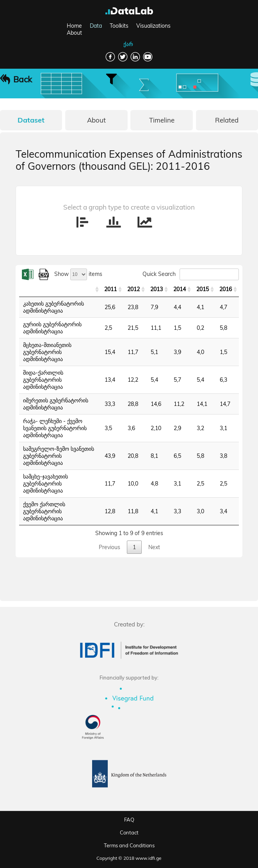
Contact (129, 832)
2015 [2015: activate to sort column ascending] (203, 289)
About (74, 33)
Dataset (31, 120)
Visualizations (153, 26)
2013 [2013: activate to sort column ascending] (157, 289)
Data (96, 26)
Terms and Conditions (129, 845)
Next (154, 547)
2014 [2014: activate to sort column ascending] (180, 289)
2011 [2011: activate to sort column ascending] (110, 289)
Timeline (162, 120)
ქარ (128, 44)
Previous (109, 547)
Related (227, 120)
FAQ (129, 820)
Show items (78, 274)
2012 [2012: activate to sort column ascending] (133, 289)
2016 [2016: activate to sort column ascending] (226, 289)
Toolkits (119, 26)
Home (74, 26)
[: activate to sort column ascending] (60, 289)
